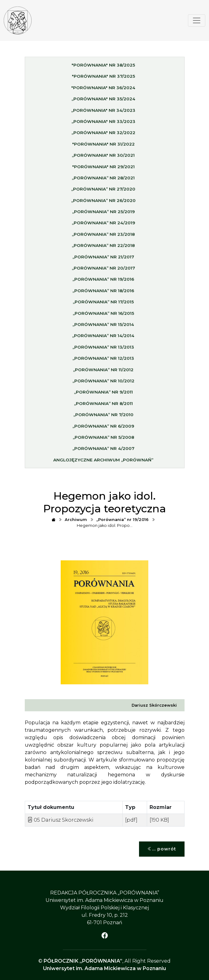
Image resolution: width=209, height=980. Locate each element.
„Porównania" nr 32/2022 (103, 135)
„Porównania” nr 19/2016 (103, 281)
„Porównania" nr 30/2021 (103, 157)
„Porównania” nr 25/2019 (103, 213)
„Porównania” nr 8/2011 (103, 405)
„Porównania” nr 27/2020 (103, 191)
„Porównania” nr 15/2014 (103, 326)
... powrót (162, 849)
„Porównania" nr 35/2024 (103, 100)
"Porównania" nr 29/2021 (103, 168)
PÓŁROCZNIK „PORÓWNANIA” (83, 961)
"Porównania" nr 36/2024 (103, 89)
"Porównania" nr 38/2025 (103, 67)
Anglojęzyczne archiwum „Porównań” (103, 461)
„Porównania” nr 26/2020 (103, 202)
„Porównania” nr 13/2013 (103, 349)
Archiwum (76, 520)
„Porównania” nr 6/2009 (103, 428)
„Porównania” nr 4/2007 (103, 450)
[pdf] (131, 820)
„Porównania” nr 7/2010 (103, 416)
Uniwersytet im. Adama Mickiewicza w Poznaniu (104, 968)
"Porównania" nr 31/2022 (103, 146)
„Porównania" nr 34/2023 (103, 112)
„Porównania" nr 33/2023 (103, 123)
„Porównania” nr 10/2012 (103, 382)
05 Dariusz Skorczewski (61, 820)
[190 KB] (159, 820)
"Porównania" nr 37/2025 (103, 78)
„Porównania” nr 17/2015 (103, 303)
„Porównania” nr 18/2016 (103, 292)
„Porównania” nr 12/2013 (103, 360)
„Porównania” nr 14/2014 (103, 338)
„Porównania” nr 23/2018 (103, 236)
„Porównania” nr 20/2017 (103, 270)
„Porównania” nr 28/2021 (103, 179)
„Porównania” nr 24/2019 (103, 225)
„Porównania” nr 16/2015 (103, 315)
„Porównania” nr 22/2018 (103, 247)
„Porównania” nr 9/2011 (103, 394)
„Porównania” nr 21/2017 (103, 258)
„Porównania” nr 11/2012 (103, 371)
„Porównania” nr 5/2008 (103, 439)
